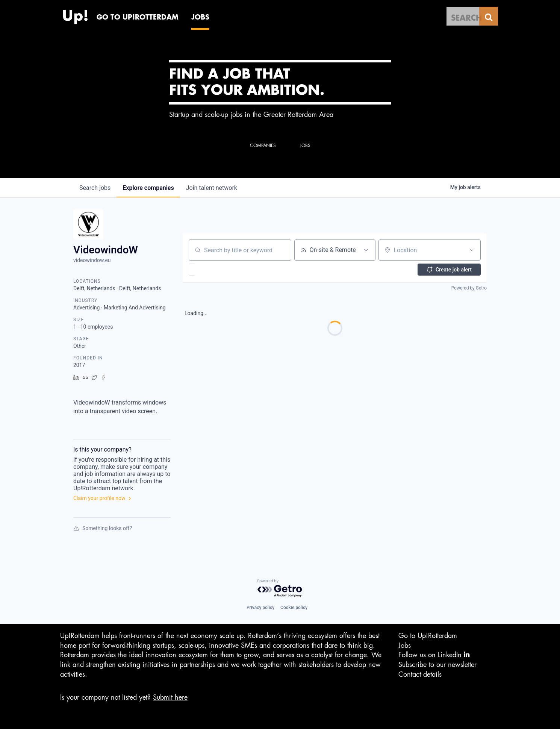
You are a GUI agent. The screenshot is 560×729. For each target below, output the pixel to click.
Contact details (420, 674)
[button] (214, 270)
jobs (95, 188)
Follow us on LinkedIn (434, 655)
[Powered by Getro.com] (280, 589)
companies (148, 188)
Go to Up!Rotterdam (428, 636)
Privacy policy (260, 608)
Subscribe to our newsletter (437, 665)
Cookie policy (294, 608)
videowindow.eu (92, 260)
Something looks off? (103, 528)
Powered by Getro (469, 288)
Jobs (405, 646)
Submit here (170, 697)
